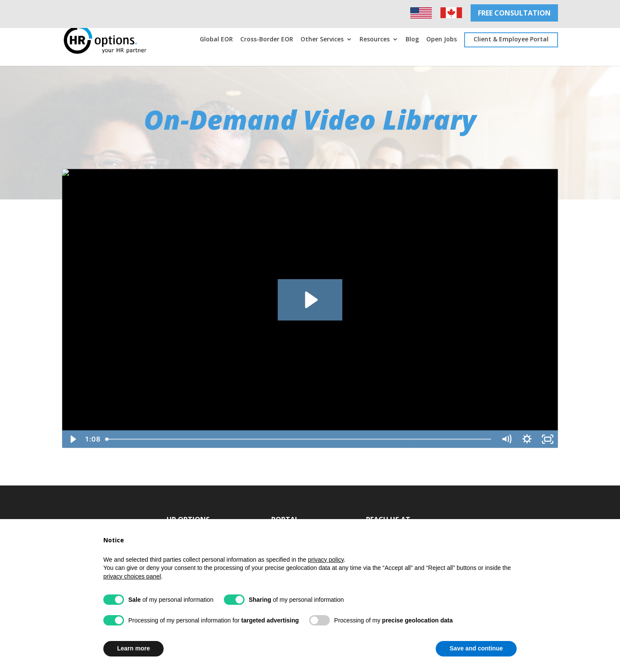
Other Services (322, 40)
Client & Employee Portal (511, 39)
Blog (412, 40)
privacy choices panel (132, 576)
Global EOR (216, 40)
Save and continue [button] (476, 648)
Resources (375, 40)
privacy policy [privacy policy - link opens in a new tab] (326, 560)
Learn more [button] (133, 648)
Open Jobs (442, 40)
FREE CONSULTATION (514, 13)
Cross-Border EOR (267, 40)
